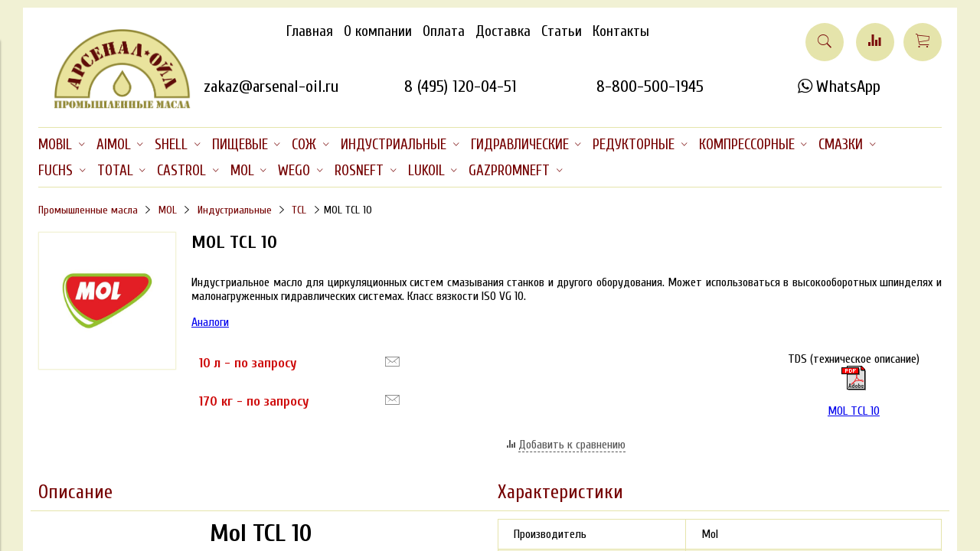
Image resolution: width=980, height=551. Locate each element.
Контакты (621, 31)
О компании (378, 31)
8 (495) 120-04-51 (461, 86)
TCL (299, 210)
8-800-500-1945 (650, 86)
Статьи (562, 31)
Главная (310, 31)
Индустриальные (235, 210)
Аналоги (210, 322)
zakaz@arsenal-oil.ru (271, 86)
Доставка (503, 31)
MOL (168, 210)
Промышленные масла (88, 210)
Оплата (444, 31)
